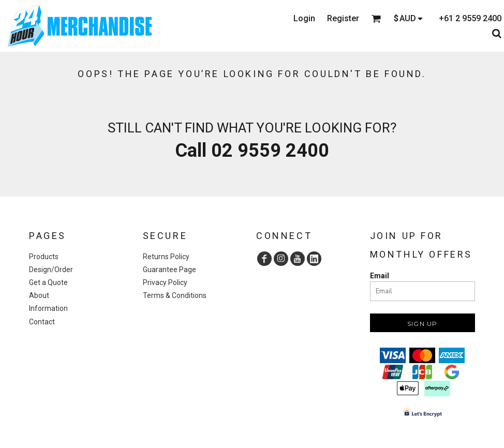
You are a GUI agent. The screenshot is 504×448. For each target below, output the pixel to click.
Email (380, 276)
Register (343, 18)
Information (48, 308)
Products (44, 257)
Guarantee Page (169, 270)
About (39, 295)
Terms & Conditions (175, 295)
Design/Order (51, 270)
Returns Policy (166, 257)
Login (304, 18)
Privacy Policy (165, 282)
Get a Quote (48, 282)
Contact (42, 322)
